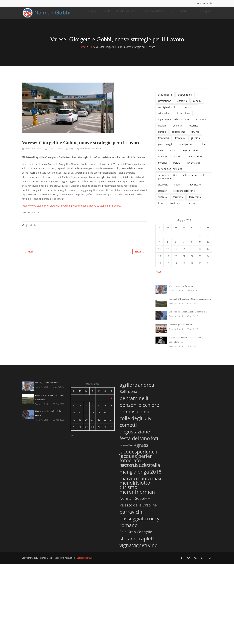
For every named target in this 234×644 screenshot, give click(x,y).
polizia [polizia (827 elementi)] (177, 166)
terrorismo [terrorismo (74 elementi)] (195, 200)
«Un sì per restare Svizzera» (181, 289)
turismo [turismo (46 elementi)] (192, 206)
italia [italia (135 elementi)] (161, 154)
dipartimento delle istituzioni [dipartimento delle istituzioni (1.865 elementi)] (174, 123)
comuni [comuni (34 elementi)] (197, 104)
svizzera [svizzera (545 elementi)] (163, 200)
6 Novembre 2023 (33, 152)
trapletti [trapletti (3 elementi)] (146, 541)
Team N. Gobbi (55, 152)
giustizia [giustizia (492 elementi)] (196, 141)
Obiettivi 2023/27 (126, 13)
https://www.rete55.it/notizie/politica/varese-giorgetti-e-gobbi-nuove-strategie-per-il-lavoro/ (72, 209)
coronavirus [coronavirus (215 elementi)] (189, 110)
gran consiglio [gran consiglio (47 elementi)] (166, 147)
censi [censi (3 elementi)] (143, 414)
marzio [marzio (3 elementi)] (127, 481)
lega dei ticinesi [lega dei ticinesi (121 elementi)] (191, 154)
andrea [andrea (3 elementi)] (146, 388)
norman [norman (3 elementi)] (146, 495)
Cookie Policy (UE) (85, 561)
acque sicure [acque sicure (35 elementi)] (165, 98)
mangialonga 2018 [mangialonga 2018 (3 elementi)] (141, 474)
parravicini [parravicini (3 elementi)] (132, 515)
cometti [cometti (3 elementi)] (128, 428)
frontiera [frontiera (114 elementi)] (180, 141)
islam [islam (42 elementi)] (203, 147)
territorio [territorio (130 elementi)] (178, 200)
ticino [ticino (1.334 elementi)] (161, 206)
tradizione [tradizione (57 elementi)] (176, 206)
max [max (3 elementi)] (156, 481)
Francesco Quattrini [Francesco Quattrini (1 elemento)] (128, 448)
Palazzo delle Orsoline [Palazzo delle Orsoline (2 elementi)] (138, 508)
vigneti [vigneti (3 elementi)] (140, 548)
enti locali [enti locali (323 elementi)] (178, 129)
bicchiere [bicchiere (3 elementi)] (149, 408)
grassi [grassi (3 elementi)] (143, 448)
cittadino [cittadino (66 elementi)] (182, 104)
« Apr (158, 275)
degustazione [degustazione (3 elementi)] (135, 434)
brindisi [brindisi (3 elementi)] (128, 414)
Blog (171, 13)
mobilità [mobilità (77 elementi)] (163, 166)
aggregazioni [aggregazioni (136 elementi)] (185, 98)
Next (140, 255)
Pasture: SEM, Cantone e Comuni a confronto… (190, 302)
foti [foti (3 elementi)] (154, 441)
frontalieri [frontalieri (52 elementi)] (164, 141)
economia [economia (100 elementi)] (201, 123)
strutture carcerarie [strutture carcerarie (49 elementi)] (184, 194)
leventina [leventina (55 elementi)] (163, 160)
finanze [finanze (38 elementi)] (195, 135)
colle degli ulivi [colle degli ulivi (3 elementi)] (136, 421)
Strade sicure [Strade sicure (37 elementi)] (193, 188)
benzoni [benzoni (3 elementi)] (129, 408)
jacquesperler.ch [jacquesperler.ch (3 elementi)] (138, 454)
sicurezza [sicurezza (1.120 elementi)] (163, 188)
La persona (90, 13)
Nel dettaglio (202, 13)
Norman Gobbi (204, 3)
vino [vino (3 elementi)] (153, 548)
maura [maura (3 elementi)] (143, 481)
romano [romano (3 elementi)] (129, 528)
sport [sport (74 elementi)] (177, 188)
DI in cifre (106, 13)
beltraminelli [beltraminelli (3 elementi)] (134, 401)
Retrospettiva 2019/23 (152, 13)
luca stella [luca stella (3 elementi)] (149, 468)
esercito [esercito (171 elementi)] (194, 129)
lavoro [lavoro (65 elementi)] (173, 154)
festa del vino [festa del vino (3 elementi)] (135, 441)
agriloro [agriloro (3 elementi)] (128, 388)
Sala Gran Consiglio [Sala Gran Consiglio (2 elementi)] (136, 535)
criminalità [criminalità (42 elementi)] (164, 117)
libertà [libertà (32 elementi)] (178, 160)
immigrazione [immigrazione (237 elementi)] (187, 147)
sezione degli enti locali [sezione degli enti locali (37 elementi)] (171, 172)
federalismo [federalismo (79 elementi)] (179, 135)
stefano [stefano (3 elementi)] (128, 541)
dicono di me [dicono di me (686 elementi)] (183, 117)
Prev (29, 255)
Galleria (183, 13)
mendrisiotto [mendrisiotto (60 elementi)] (195, 160)
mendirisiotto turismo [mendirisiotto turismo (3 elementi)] (135, 488)
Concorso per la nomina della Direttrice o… (188, 315)
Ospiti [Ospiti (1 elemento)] (148, 502)
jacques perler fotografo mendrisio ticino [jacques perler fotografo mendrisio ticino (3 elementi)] (138, 464)
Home (82, 50)
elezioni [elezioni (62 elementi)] (162, 129)
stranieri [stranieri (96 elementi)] (163, 194)
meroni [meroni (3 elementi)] (128, 495)
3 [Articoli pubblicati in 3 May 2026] (208, 238)
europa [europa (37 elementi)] (162, 135)
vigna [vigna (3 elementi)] (126, 548)
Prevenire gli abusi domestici (181, 328)
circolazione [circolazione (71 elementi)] (165, 104)
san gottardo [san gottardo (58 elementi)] (193, 166)
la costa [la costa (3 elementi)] (128, 468)
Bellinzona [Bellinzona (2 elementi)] (128, 395)
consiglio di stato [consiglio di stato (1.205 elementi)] (167, 110)
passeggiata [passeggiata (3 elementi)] (133, 521)
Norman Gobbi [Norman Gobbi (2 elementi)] (132, 502)
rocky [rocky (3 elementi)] (153, 521)
